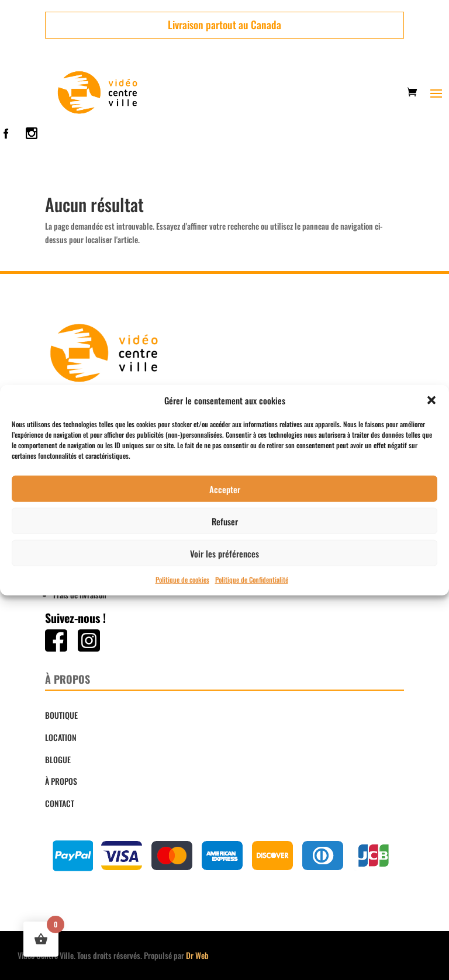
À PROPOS (61, 781)
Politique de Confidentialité (252, 579)
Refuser (225, 521)
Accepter (225, 489)
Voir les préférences (224, 553)
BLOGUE (58, 759)
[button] (431, 400)
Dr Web (197, 955)
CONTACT (60, 803)
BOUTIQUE (61, 715)
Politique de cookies (182, 579)
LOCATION (61, 737)
